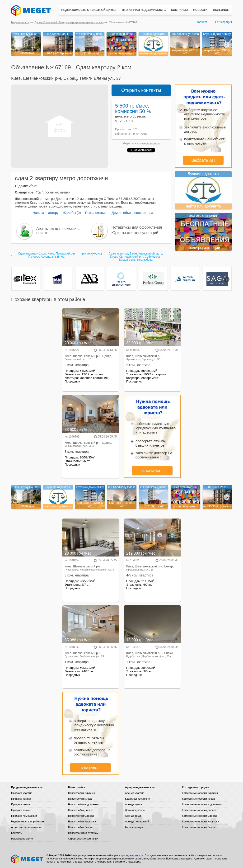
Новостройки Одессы (81, 816)
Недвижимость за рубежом (28, 821)
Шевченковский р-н (42, 78)
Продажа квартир (22, 793)
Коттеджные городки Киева (198, 799)
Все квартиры (91, 254)
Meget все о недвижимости (28, 859)
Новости (200, 10)
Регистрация (224, 22)
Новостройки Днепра (81, 810)
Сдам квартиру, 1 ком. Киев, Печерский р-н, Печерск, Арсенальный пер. (47, 255)
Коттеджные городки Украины (200, 793)
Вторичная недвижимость (144, 10)
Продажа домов (21, 804)
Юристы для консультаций (135, 233)
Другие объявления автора (132, 213)
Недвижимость (20, 22)
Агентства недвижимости (26, 827)
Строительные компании (83, 839)
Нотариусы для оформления (137, 227)
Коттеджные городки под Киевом (202, 804)
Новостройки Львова (81, 827)
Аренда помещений (137, 821)
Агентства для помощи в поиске (58, 231)
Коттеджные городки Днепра (199, 810)
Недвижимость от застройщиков (89, 10)
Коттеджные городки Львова (199, 827)
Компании (179, 10)
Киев (16, 78)
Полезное (221, 10)
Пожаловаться (96, 213)
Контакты (17, 833)
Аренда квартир (135, 793)
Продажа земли (21, 810)
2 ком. (125, 67)
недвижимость (151, 143)
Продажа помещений (24, 816)
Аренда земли (134, 816)
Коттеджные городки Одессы (199, 816)
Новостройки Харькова (82, 821)
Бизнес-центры (134, 827)
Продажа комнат (21, 799)
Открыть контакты (141, 90)
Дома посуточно (135, 810)
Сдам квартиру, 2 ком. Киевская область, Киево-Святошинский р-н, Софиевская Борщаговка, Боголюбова (136, 257)
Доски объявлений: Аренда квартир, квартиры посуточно (69, 22)
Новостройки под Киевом (83, 804)
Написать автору (46, 213)
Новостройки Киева (80, 799)
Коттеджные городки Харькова (201, 821)
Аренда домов (134, 804)
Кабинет (202, 22)
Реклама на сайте (22, 839)
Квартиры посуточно (137, 799)
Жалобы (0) (72, 213)
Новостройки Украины (82, 793)
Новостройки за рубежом (83, 833)
